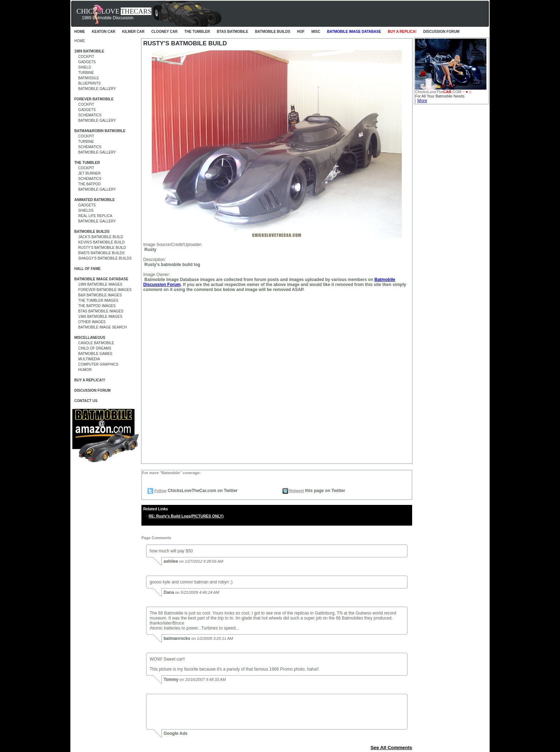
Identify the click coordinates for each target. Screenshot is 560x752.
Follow (160, 491)
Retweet (297, 491)
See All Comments (391, 748)
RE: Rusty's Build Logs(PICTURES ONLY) (186, 516)
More (422, 101)
